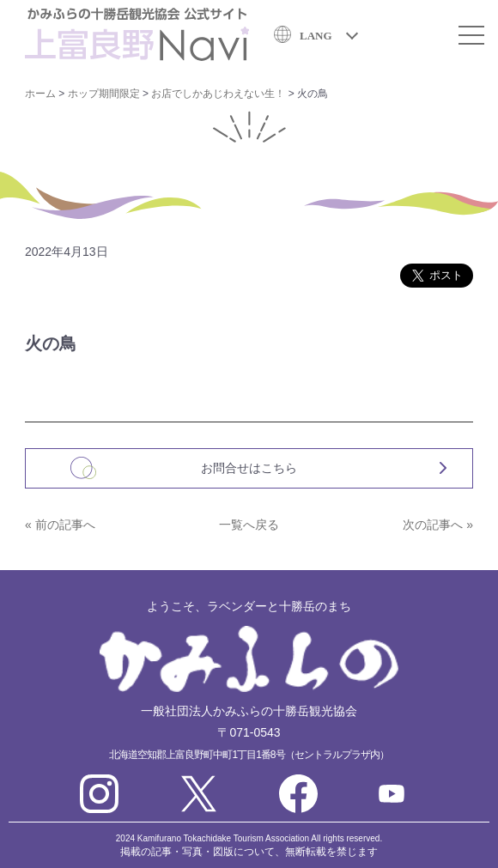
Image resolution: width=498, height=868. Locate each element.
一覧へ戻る (249, 525)
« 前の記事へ (60, 525)
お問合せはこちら (249, 468)
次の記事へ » (438, 525)
